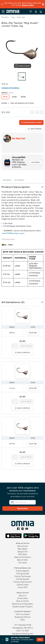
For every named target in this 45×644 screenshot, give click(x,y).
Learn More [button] (35, 160)
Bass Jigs (21, 15)
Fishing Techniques (22, 574)
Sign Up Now (22, 507)
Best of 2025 (22, 558)
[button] (22, 185)
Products (5, 15)
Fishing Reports (23, 569)
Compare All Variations (10, 86)
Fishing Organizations (22, 580)
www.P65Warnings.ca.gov (13, 231)
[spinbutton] (15, 344)
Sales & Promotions (23, 555)
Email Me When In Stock (31, 120)
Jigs (13, 15)
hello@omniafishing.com (22, 632)
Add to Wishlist (35, 127)
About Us (22, 594)
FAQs (22, 618)
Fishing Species (23, 577)
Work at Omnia (22, 599)
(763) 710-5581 (22, 629)
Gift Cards (23, 561)
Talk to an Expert (23, 612)
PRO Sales (22, 552)
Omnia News (23, 596)
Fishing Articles (23, 572)
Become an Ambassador (22, 602)
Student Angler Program (23, 605)
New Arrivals (23, 544)
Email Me (33, 331)
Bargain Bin (23, 550)
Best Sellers (22, 547)
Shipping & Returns (23, 615)
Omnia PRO (23, 585)
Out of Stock (26, 344)
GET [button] (40, 640)
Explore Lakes (22, 583)
